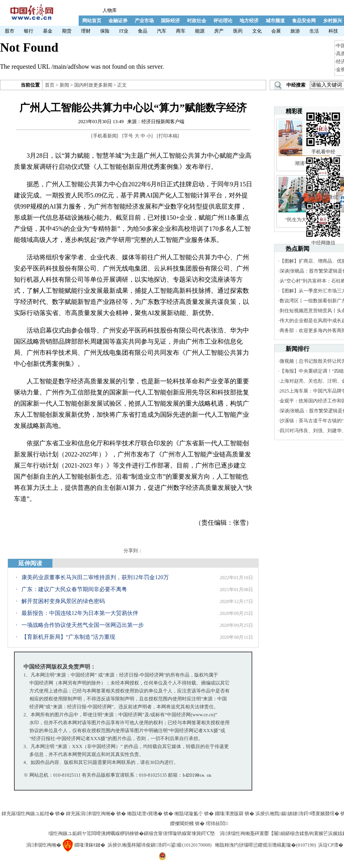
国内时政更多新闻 (93, 85)
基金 (48, 31)
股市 (10, 31)
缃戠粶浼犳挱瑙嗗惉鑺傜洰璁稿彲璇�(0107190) (265, 845)
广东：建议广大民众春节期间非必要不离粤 (74, 589)
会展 (276, 31)
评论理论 (223, 21)
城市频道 (275, 21)
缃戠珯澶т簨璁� (145, 814)
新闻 (64, 85)
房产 (219, 31)
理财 (86, 31)
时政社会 (197, 21)
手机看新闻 (105, 136)
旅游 (295, 31)
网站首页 (92, 21)
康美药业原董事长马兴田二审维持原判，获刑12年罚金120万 (95, 577)
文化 (257, 31)
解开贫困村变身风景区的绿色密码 (63, 601)
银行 (29, 31)
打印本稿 (168, 136)
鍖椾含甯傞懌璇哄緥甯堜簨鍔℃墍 (179, 833)
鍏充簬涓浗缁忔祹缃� (91, 814)
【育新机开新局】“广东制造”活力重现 (68, 637)
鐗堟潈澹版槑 (229, 814)
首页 (50, 85)
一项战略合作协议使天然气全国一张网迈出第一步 (83, 625)
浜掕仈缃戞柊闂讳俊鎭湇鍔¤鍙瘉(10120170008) (159, 845)
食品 (143, 31)
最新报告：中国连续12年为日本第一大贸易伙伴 (80, 613)
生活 (314, 31)
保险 (105, 31)
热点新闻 (298, 249)
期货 (67, 31)
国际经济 (170, 21)
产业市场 (144, 21)
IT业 (124, 31)
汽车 (162, 31)
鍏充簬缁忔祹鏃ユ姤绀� (28, 814)
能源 (200, 31)
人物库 (110, 10)
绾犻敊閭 (217, 824)
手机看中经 (323, 120)
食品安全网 (304, 21)
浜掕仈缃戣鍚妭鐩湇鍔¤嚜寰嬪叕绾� (297, 814)
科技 (333, 31)
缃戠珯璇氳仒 (189, 814)
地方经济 (249, 21)
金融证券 (118, 21)
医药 (238, 31)
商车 (181, 31)
